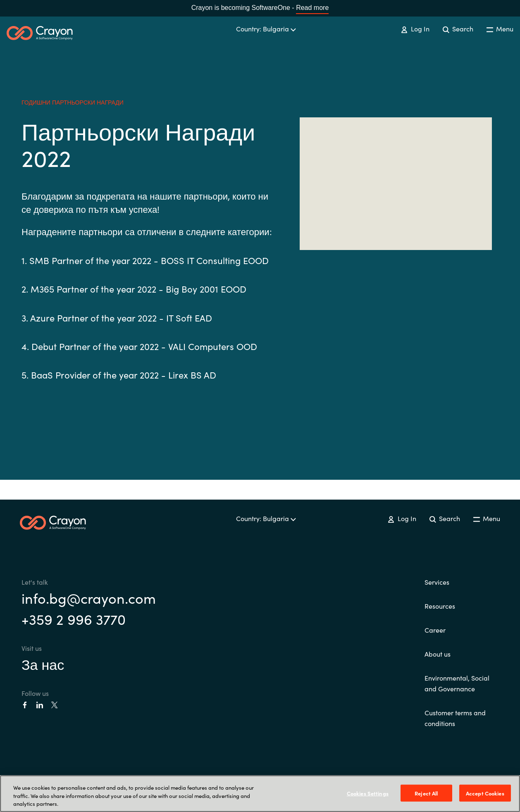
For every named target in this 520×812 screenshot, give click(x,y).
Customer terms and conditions (455, 718)
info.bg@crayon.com (89, 598)
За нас (43, 664)
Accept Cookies (485, 793)
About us (438, 654)
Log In (415, 29)
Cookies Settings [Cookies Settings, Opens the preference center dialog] (368, 793)
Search (458, 29)
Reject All (426, 793)
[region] (260, 794)
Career (435, 630)
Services (437, 582)
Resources (440, 606)
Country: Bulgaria (266, 29)
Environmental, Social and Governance (457, 683)
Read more (312, 8)
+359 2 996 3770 (74, 619)
